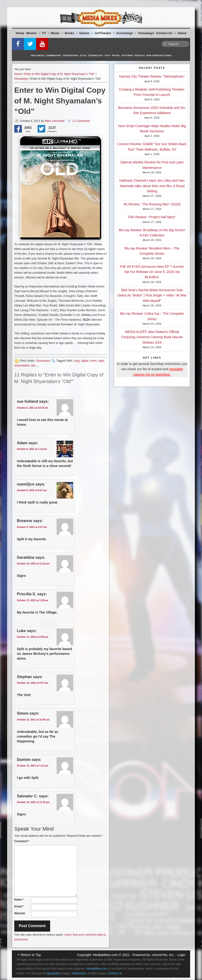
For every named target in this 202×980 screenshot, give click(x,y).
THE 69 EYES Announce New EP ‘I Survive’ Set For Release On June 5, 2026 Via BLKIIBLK (152, 272)
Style (83, 55)
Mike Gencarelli (55, 121)
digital (85, 361)
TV (46, 33)
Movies (33, 33)
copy (77, 361)
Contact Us (166, 33)
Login (181, 955)
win (33, 365)
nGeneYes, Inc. (163, 955)
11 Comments (81, 121)
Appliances (38, 55)
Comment (22, 841)
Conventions (70, 55)
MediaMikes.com (105, 955)
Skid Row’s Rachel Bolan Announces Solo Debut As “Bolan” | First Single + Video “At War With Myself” (152, 295)
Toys (107, 55)
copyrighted (53, 973)
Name (19, 900)
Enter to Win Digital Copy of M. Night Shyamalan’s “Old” (60, 74)
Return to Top (31, 955)
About (182, 33)
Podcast (140, 55)
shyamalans (22, 365)
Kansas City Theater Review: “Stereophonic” (152, 76)
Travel (116, 55)
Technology (96, 55)
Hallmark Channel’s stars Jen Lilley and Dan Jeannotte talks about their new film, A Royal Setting (152, 186)
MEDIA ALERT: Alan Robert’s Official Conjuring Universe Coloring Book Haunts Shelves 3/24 (152, 337)
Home (20, 33)
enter (93, 361)
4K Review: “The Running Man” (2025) (152, 204)
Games (86, 33)
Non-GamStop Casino (159, 55)
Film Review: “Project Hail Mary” (152, 217)
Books (71, 33)
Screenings (126, 33)
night (101, 361)
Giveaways (146, 33)
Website (20, 913)
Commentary (54, 55)
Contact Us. (115, 973)
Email (19, 906)
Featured (127, 55)
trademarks (79, 973)
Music (57, 33)
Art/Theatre (105, 33)
